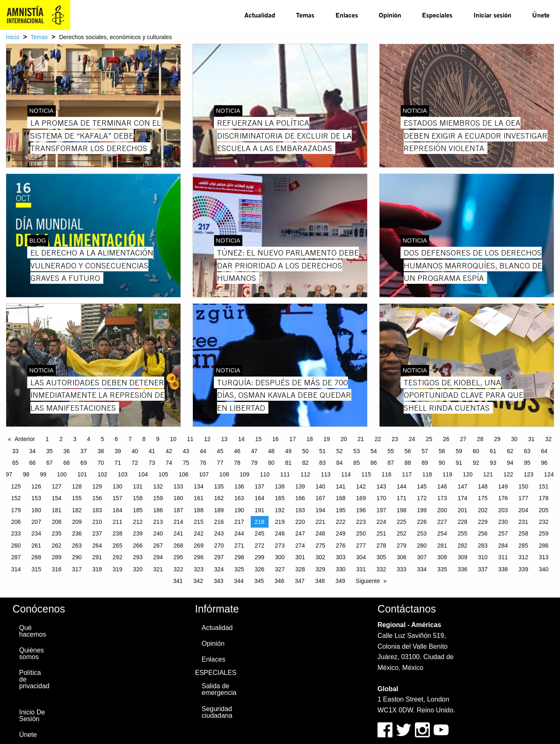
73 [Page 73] (152, 463)
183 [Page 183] (97, 510)
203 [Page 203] (503, 510)
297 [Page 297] (219, 557)
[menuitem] (260, 15)
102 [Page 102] (102, 474)
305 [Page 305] (381, 557)
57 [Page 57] (425, 451)
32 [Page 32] (548, 439)
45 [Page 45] (220, 451)
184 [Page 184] (117, 510)
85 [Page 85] (357, 463)
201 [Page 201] (463, 510)
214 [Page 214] (178, 522)
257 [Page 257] (503, 533)
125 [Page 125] (16, 486)
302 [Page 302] (320, 557)
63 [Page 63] (527, 451)
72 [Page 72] (135, 463)
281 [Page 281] (442, 546)
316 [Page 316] (56, 569)
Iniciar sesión (492, 15)
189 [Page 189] (219, 510)
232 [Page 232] (544, 522)
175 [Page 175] (482, 498)
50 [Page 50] (306, 451)
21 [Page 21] (361, 439)
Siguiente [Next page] (368, 581)
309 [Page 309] (463, 557)
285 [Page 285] (523, 546)
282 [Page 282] (463, 546)
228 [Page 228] (463, 522)
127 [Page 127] (56, 486)
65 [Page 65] (15, 463)
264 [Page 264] (97, 546)
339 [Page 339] (523, 569)
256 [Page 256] (482, 533)
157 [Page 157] (117, 498)
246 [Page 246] (280, 533)
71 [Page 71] (118, 463)
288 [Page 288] (36, 557)
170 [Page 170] (381, 498)
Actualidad (260, 15)
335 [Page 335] (442, 569)
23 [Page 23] (395, 439)
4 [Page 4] (89, 439)
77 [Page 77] (220, 463)
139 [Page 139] (300, 486)
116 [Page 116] (386, 474)
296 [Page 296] (199, 557)
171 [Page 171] (401, 498)
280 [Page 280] (422, 546)
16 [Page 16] (276, 439)
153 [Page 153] (36, 498)
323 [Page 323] (199, 569)
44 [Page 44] (203, 451)
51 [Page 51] (323, 451)
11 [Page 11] (190, 439)
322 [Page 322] (178, 569)
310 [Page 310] (482, 557)
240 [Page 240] (158, 533)
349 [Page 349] (340, 581)
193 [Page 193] (300, 510)
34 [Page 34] (32, 451)
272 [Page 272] (260, 546)
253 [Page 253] (422, 533)
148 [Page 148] (482, 486)
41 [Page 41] (152, 451)
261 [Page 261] (36, 546)
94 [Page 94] (510, 463)
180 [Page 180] (36, 510)
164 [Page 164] (260, 498)
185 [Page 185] (138, 510)
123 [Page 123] (529, 474)
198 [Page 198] (401, 510)
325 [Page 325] (239, 569)
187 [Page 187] (178, 510)
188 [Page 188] (199, 510)
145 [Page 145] (422, 486)
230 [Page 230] (503, 522)
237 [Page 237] (97, 533)
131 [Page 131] (138, 486)
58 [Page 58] (442, 451)
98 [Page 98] (26, 474)
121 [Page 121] (488, 474)
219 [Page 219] (280, 522)
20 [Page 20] (344, 439)
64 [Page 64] (544, 451)
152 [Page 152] (16, 498)
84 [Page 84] (340, 463)
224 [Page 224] (381, 522)
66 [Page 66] (32, 463)
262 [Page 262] (56, 546)
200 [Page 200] (442, 510)
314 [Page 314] (16, 569)
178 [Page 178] (544, 498)
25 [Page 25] (429, 439)
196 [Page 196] (361, 510)
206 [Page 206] (16, 522)
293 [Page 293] (138, 557)
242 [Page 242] (199, 533)
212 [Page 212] (138, 522)
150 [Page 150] (523, 486)
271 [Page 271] (239, 546)
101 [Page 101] (82, 474)
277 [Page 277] (361, 546)
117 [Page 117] (407, 474)
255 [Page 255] (463, 533)
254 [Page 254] (442, 533)
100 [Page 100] (62, 474)
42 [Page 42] (169, 451)
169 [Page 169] (361, 498)
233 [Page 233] (16, 533)
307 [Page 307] (422, 557)
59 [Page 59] (459, 451)
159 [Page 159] (158, 498)
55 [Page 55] (391, 451)
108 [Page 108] (224, 474)
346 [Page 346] (279, 581)
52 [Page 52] (340, 451)
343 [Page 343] (218, 581)
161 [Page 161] (199, 498)
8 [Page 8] (144, 439)
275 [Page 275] (320, 546)
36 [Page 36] (67, 451)
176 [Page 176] (503, 498)
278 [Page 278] (381, 546)
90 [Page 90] (442, 463)
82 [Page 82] (306, 463)
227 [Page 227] (442, 522)
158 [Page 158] (138, 498)
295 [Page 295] (178, 557)
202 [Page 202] (482, 510)
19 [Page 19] (327, 439)
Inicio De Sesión (32, 715)
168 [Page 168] (341, 498)
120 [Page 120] (467, 474)
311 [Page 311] (503, 557)
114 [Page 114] (346, 474)
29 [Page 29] (497, 439)
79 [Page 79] (254, 463)
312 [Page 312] (523, 557)
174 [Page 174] (463, 498)
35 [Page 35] (49, 451)
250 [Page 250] (361, 533)
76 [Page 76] (203, 463)
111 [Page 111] (285, 474)
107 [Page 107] (204, 474)
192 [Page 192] (280, 510)
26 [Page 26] (446, 439)
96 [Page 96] (544, 463)
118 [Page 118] (427, 474)
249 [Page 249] (341, 533)
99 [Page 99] (43, 474)
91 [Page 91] (459, 463)
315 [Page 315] (36, 569)
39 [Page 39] (118, 451)
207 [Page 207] (36, 522)
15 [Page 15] (259, 439)
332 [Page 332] (381, 569)
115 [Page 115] (366, 474)
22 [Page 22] (378, 439)
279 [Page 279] (401, 546)
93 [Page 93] (493, 463)
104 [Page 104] (143, 474)
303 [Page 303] (341, 557)
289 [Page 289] (56, 557)
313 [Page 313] (544, 557)
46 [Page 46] (237, 451)
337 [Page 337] (482, 569)
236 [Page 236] (77, 533)
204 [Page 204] (523, 510)
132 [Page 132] (158, 486)
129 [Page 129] (97, 486)
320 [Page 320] (138, 569)
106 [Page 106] (184, 474)
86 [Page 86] (374, 463)
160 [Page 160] (178, 498)
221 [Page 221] (320, 522)
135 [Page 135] (219, 486)
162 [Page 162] (219, 498)
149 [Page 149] (503, 486)
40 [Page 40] (135, 451)
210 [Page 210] (97, 522)
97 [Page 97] (9, 474)
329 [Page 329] (320, 569)
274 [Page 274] (300, 546)
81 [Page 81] (289, 463)
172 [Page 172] (422, 498)
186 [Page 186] (158, 510)
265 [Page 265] (117, 546)
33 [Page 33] (15, 451)
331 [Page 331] (361, 569)
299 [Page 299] (260, 557)
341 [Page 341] (178, 581)
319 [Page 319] (117, 569)
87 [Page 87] (391, 463)
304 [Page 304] (361, 557)
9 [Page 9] (158, 439)
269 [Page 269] (199, 546)
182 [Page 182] (77, 510)
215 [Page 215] (199, 522)
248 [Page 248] (320, 533)
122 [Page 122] (508, 474)
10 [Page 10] (173, 439)
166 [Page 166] (300, 498)
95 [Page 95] (527, 463)
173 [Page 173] (442, 498)
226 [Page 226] (422, 522)
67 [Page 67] (49, 463)
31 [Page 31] (531, 439)
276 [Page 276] (341, 546)
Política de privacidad (34, 679)
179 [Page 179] (16, 510)
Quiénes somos (32, 653)
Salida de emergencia (219, 689)
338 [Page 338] (503, 569)
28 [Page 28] (480, 439)
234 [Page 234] (36, 533)
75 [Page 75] (186, 463)
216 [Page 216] (219, 522)
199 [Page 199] (422, 510)
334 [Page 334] (422, 569)
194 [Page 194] (320, 510)
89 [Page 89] (425, 463)
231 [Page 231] (523, 522)
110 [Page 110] (265, 474)
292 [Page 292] (117, 557)
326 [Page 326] (260, 569)
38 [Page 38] (101, 451)
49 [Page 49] (289, 451)
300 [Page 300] (280, 557)
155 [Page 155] (77, 498)
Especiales (437, 15)
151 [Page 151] (544, 486)
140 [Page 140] (320, 486)
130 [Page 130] (117, 486)
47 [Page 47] (254, 451)
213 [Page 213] (158, 522)
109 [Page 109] (244, 474)
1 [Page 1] (47, 439)
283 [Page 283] (482, 546)
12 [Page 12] (207, 439)
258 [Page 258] (523, 533)
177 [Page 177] (523, 498)
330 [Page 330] (341, 569)
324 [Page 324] (219, 569)
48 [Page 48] (271, 451)
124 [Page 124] (549, 474)
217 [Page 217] (239, 522)
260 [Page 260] (16, 546)
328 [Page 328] (300, 569)
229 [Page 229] (482, 522)
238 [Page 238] (117, 533)
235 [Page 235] (56, 533)
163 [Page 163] (239, 498)
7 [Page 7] (130, 439)
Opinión (390, 15)
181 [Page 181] (56, 510)
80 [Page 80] (271, 463)
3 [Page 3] (75, 439)
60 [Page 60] (476, 451)
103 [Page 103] (123, 474)
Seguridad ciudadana (217, 712)
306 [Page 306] (401, 557)
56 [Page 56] (408, 451)
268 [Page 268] (178, 546)
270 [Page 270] (219, 546)
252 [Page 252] (401, 533)
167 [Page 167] (320, 498)
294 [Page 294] (158, 557)
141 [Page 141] (341, 486)
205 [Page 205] (544, 510)
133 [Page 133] (178, 486)
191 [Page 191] (260, 510)
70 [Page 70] (101, 463)
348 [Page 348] (320, 581)
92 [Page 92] (476, 463)
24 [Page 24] (412, 439)
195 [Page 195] (341, 510)
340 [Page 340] (544, 569)
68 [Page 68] (67, 463)
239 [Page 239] (138, 533)
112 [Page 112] (305, 474)
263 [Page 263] (77, 546)
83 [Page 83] (323, 463)
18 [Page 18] (310, 439)
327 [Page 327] (280, 569)
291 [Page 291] (97, 557)
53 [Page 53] (357, 451)
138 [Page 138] (280, 486)
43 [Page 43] (186, 451)
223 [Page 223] (361, 522)
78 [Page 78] (237, 463)
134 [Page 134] (199, 486)
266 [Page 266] (138, 546)
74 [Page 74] (169, 463)
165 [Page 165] (280, 498)
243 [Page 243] (219, 533)
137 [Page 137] (260, 486)
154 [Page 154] (56, 498)
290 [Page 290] (77, 557)
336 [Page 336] (463, 569)
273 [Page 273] (280, 546)
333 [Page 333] (401, 569)
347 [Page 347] (300, 581)
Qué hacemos (33, 631)
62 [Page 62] (510, 451)
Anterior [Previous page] (25, 439)
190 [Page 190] (239, 510)
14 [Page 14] (242, 439)
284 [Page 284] (503, 546)
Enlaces (347, 15)
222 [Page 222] (341, 522)
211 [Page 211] (117, 522)
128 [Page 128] (77, 486)
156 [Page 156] (97, 498)
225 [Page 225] (401, 522)
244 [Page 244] (239, 533)
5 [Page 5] (102, 439)
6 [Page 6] (116, 439)
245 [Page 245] (260, 533)
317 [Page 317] (77, 569)
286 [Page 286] (544, 546)
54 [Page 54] (374, 451)
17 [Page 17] (293, 439)
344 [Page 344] (239, 581)
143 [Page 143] (381, 486)
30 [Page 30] (514, 439)
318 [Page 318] (97, 569)
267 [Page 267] (158, 546)
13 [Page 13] (224, 439)
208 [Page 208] (56, 522)
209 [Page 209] (77, 522)
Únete (541, 15)
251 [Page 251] (381, 533)
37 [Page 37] (84, 451)
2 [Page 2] (61, 439)
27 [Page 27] (463, 439)
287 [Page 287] (16, 557)
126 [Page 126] (36, 486)
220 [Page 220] (300, 522)
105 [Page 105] (163, 474)
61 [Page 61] (493, 451)
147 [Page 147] (463, 486)
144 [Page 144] (401, 486)
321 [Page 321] (158, 569)
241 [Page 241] (178, 533)
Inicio (13, 37)
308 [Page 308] (442, 557)
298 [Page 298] (239, 557)
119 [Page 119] (448, 474)
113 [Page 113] (326, 474)
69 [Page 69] (84, 463)
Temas (305, 15)
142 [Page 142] (361, 486)
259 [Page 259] (544, 533)
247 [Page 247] (300, 533)
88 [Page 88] (408, 463)
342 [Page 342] (198, 581)
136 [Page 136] (239, 486)
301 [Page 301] (300, 557)
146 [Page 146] (442, 486)
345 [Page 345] (259, 581)
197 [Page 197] (381, 510)
